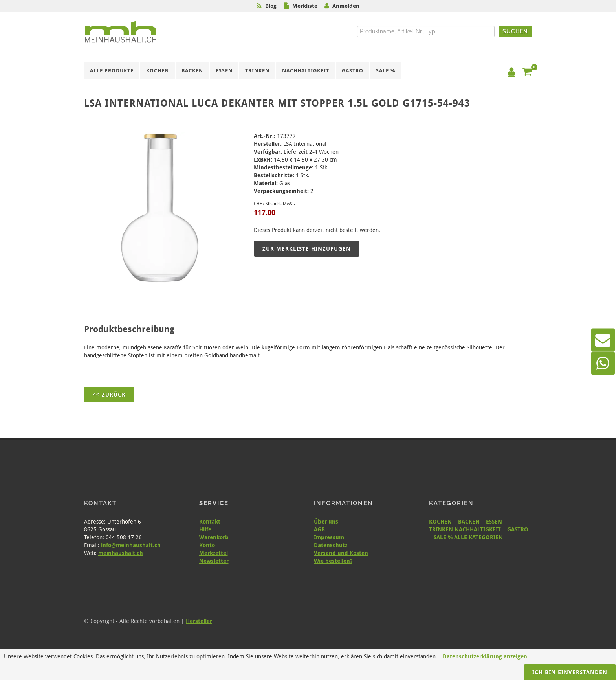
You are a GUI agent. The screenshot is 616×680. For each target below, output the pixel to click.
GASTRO (518, 529)
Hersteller (199, 621)
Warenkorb (214, 537)
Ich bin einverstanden (570, 672)
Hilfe (205, 529)
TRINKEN (441, 529)
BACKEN (469, 522)
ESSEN (494, 522)
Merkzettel (214, 553)
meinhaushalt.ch (121, 553)
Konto (207, 545)
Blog (271, 6)
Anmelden (346, 6)
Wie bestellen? (333, 561)
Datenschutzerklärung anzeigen (485, 656)
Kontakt (210, 522)
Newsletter (214, 561)
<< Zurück (109, 395)
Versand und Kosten (341, 553)
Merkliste (305, 6)
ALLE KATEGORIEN (478, 537)
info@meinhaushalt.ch (131, 545)
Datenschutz (331, 545)
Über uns (326, 522)
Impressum (329, 537)
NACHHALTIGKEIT (478, 529)
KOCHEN (440, 522)
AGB (319, 529)
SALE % (443, 537)
